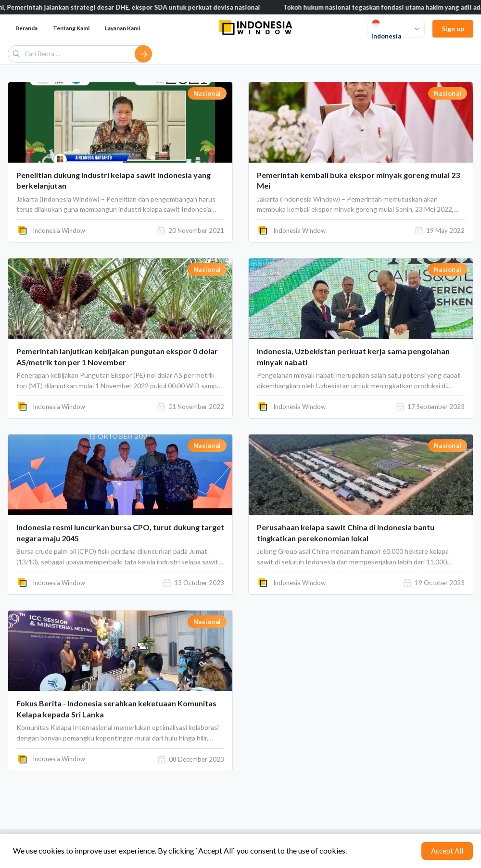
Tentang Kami (71, 28)
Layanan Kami (122, 28)
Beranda (26, 28)
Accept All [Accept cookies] (447, 851)
